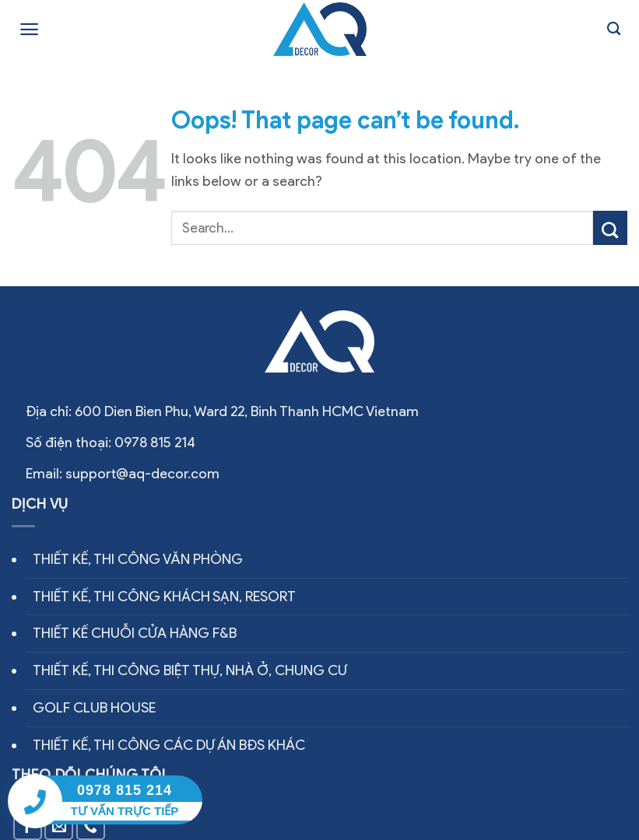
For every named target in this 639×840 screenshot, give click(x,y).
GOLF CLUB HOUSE (94, 708)
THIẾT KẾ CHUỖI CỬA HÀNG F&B (135, 633)
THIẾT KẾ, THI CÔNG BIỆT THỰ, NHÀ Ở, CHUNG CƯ (190, 670)
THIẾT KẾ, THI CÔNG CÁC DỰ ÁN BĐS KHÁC (169, 745)
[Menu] (29, 29)
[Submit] (610, 228)
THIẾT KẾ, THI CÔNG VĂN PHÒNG (138, 559)
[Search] (614, 29)
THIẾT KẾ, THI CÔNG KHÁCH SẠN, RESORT (164, 597)
